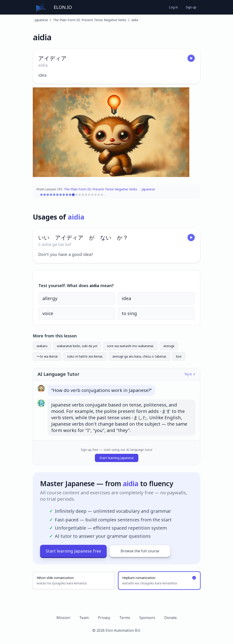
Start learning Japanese (117, 458)
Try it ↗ (190, 374)
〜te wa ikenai (47, 356)
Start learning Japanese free (73, 551)
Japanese (41, 20)
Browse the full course (140, 551)
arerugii (169, 346)
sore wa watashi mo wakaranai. (130, 346)
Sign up (191, 7)
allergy (50, 298)
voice (48, 313)
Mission (63, 618)
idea (126, 298)
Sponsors (147, 618)
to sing (129, 313)
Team (84, 618)
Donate (171, 618)
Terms (125, 618)
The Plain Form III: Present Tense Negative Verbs (90, 20)
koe (179, 356)
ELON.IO (63, 7)
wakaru (42, 346)
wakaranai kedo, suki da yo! (77, 346)
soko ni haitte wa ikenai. (85, 356)
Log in (173, 7)
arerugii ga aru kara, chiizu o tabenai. (139, 356)
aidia (135, 20)
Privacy (104, 618)
